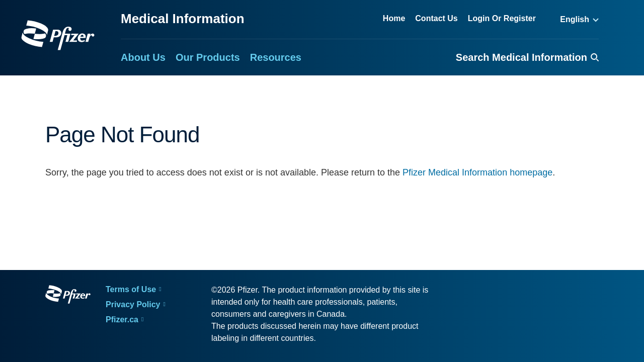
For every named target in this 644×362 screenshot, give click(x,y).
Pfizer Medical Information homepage (477, 172)
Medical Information (183, 19)
